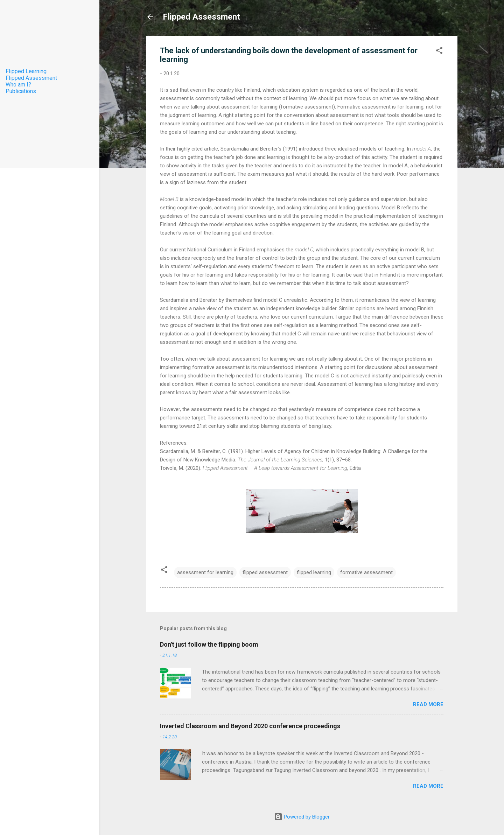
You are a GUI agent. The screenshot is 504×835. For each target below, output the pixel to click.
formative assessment (366, 572)
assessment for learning (205, 572)
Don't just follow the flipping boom (209, 644)
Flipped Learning (26, 71)
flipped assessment (265, 572)
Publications (21, 91)
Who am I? (18, 85)
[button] (439, 52)
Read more (428, 704)
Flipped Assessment (201, 17)
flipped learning (314, 572)
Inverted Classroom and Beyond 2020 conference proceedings (250, 726)
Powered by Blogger (302, 817)
